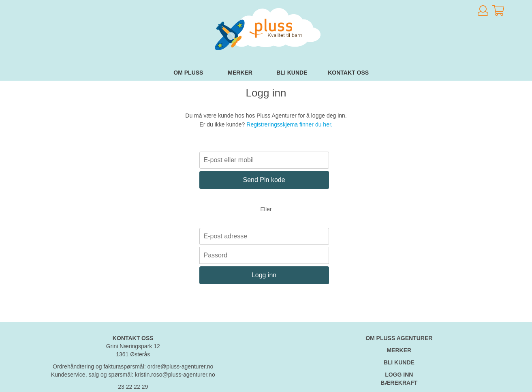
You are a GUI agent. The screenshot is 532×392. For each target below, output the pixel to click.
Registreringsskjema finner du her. (289, 124)
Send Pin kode (264, 180)
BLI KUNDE (399, 362)
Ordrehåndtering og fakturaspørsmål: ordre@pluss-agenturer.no (133, 366)
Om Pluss (188, 73)
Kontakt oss (348, 73)
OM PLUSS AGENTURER (399, 338)
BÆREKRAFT (399, 383)
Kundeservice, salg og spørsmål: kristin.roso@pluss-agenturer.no (133, 375)
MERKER (399, 350)
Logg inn (264, 275)
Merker (240, 73)
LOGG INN (399, 375)
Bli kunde (292, 73)
